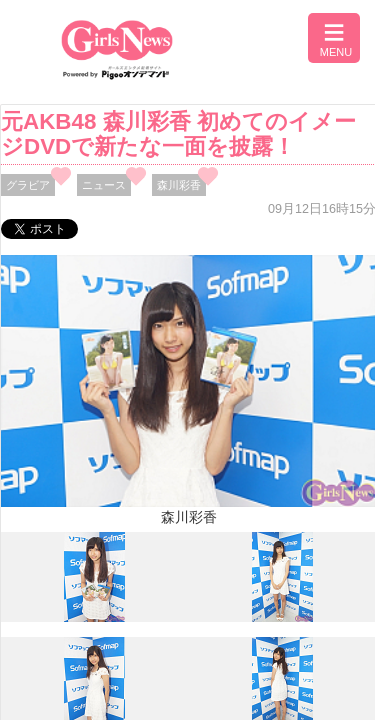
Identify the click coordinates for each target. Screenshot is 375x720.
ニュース (104, 185)
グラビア (28, 185)
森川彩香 (179, 185)
